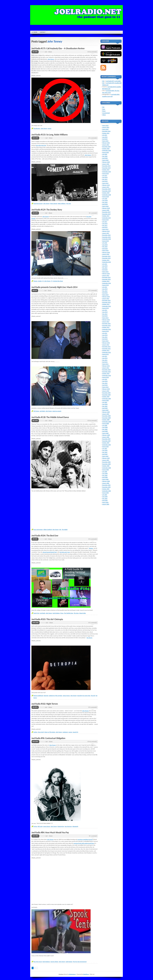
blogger (91, 548)
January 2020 (106, 164)
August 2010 (105, 377)
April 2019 (105, 181)
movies (50, 128)
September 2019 (107, 172)
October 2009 (106, 397)
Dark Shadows (46, 962)
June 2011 (105, 358)
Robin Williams (62, 203)
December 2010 (106, 370)
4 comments (93, 539)
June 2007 (105, 450)
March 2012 (105, 341)
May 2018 (105, 202)
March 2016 (105, 250)
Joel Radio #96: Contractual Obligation (48, 738)
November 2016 (106, 237)
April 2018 (105, 204)
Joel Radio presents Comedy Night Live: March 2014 (54, 287)
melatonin (65, 732)
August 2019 (105, 174)
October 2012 (106, 327)
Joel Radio (42, 411)
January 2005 (106, 504)
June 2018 (105, 200)
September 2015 (107, 262)
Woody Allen (83, 613)
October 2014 (106, 281)
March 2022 (105, 129)
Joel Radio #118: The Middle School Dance (50, 417)
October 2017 (106, 216)
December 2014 (106, 277)
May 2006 (105, 475)
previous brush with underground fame (84, 843)
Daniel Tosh (36, 613)
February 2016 (106, 252)
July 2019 (105, 175)
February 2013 (106, 320)
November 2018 (106, 191)
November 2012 (106, 325)
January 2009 (106, 414)
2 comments (93, 138)
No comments (93, 52)
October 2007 (106, 443)
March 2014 (105, 295)
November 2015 (106, 258)
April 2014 (105, 293)
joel (46, 52)
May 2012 (105, 337)
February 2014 (106, 297)
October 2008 (106, 420)
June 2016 (105, 245)
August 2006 (105, 470)
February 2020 (106, 162)
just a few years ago (41, 145)
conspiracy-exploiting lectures (85, 839)
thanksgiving (61, 826)
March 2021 (105, 141)
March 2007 (105, 456)
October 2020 (106, 149)
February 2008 (106, 435)
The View (69, 203)
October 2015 (106, 260)
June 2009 (105, 404)
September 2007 (107, 445)
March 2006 (105, 479)
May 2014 (105, 291)
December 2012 (106, 323)
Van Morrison (68, 826)
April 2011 (105, 362)
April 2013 (105, 316)
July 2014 (105, 287)
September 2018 (107, 195)
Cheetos (35, 281)
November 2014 (106, 279)
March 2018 (105, 206)
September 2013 (107, 306)
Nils (103, 81)
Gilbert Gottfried (48, 529)
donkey (40, 281)
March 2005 (105, 502)
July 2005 (105, 495)
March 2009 (105, 410)
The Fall (93, 696)
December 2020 (106, 147)
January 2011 (106, 368)
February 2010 (106, 389)
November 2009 (106, 395)
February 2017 (106, 231)
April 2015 (105, 270)
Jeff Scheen (36, 411)
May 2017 (105, 225)
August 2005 (105, 493)
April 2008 (105, 431)
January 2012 (106, 345)
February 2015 (106, 273)
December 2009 (106, 393)
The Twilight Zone (69, 613)
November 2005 (106, 487)
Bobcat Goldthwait (38, 696)
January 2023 (106, 127)
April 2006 (105, 477)
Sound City (75, 732)
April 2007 (105, 454)
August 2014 (105, 285)
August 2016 (105, 241)
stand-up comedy (57, 411)
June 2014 (105, 289)
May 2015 (105, 268)
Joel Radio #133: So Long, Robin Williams (50, 135)
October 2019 (106, 170)
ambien (35, 732)
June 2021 (105, 137)
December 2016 (106, 235)
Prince (62, 613)
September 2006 (107, 468)
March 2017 (105, 229)
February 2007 (106, 458)
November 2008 (106, 418)
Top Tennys (89, 638)
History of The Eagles (50, 732)
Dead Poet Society (38, 203)
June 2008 (105, 427)
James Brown (47, 826)
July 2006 (105, 472)
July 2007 (105, 449)
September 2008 (107, 422)
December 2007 (106, 439)
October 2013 (106, 304)
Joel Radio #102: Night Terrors (45, 704)
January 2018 (106, 210)
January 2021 (106, 145)
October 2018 (106, 193)
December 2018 (106, 189)
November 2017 (106, 214)
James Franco (66, 696)
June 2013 (105, 312)
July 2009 (105, 402)
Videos (104, 115)
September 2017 (107, 218)
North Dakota (56, 613)
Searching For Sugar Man (84, 696)
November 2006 (106, 464)
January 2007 (106, 460)
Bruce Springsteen (38, 529)
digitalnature (72, 974)
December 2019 (106, 166)
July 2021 (105, 135)
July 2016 (105, 243)
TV (52, 281)
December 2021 (106, 131)
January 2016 (106, 254)
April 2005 (105, 500)
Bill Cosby (40, 826)
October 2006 (106, 466)
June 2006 (105, 473)
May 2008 (105, 429)
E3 (43, 281)
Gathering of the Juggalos (56, 696)
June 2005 (105, 497)
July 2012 (105, 333)
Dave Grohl (41, 732)
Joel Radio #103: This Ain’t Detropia (47, 619)
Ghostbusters (37, 128)
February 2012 (106, 343)
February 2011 (106, 366)
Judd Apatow (69, 962)
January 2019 (106, 187)
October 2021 (106, 133)
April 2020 (105, 158)
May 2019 (105, 179)
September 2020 (107, 150)
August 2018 (105, 197)
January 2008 (106, 437)
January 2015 (106, 275)
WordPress (86, 974)
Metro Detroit (54, 203)
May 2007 (105, 452)
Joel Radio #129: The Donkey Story (47, 210)
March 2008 (105, 433)
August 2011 (105, 354)
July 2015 (105, 264)
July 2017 (105, 222)
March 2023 (105, 125)
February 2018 (106, 208)
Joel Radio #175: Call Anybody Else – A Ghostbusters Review (58, 48)
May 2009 (105, 406)
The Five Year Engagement (80, 962)
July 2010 (105, 379)
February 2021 (106, 143)
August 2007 (105, 447)
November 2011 (106, 349)
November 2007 (106, 441)
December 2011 (106, 347)
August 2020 (105, 152)
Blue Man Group (38, 962)
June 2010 (105, 381)
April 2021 (105, 139)
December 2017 (106, 212)
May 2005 (105, 499)
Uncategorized (106, 113)
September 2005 (107, 491)
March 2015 (105, 272)
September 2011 (107, 352)
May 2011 (105, 360)
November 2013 (106, 302)
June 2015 (105, 266)
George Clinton (54, 962)
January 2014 (106, 299)
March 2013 (105, 318)
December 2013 (106, 300)
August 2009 (105, 400)
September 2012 (107, 329)
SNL (60, 529)
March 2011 (105, 364)
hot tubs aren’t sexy (65, 552)
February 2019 (106, 185)
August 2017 (105, 220)
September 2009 (107, 399)
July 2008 (105, 425)
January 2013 (106, 322)
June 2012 (105, 335)
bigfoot (35, 826)
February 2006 (106, 481)
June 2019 (105, 177)
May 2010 (105, 383)
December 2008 (106, 416)
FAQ (103, 107)
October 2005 (106, 489)
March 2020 (105, 160)
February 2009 (106, 412)
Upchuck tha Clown (58, 281)
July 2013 (105, 310)
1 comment (94, 213)
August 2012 (105, 331)
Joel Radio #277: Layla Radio (113, 81)
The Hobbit (65, 529)
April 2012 (105, 339)
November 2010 (106, 372)
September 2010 (107, 375)
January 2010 (106, 391)
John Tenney (51, 59)
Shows (50, 52)
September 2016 (107, 239)
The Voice (76, 613)
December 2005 (106, 485)
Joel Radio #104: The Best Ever (45, 536)
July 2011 (105, 356)
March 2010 (105, 387)
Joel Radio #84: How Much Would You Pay (50, 832)
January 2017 (106, 233)
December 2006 (106, 462)
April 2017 (105, 227)
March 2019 (105, 183)
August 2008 (105, 423)
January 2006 (106, 483)
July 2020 (105, 154)
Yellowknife (75, 826)
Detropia (46, 696)
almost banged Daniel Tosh (50, 552)
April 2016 (105, 249)
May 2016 (105, 247)
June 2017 (105, 224)
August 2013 (105, 308)
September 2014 (107, 283)
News (104, 109)
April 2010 (105, 385)
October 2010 (106, 373)
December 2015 (106, 256)
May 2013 (105, 314)
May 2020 (105, 156)
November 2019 (106, 168)
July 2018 (105, 199)
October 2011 (106, 350)
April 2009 (105, 408)
